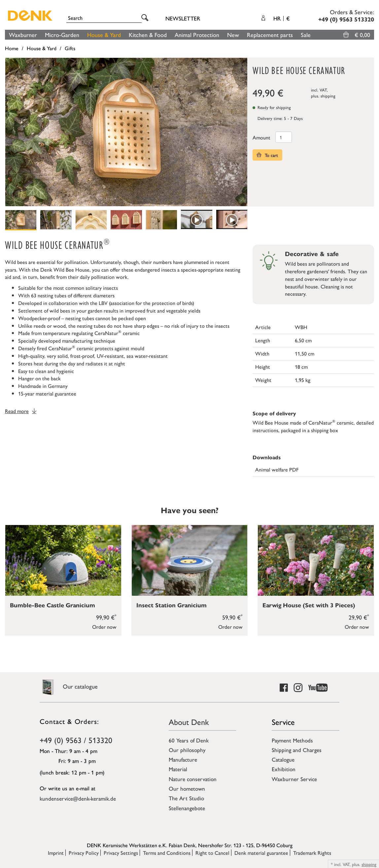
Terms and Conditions (167, 853)
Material (178, 769)
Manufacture (183, 759)
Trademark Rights (312, 853)
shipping (328, 96)
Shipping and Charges (297, 750)
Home (12, 48)
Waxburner (23, 35)
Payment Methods (292, 740)
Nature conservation (193, 779)
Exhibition (284, 769)
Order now (104, 627)
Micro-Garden (62, 35)
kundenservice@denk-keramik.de (78, 798)
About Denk (189, 722)
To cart (267, 155)
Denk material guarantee (261, 853)
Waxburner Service (294, 779)
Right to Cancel (212, 853)
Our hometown (187, 788)
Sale (306, 35)
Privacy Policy (84, 853)
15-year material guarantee (47, 393)
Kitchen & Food (148, 35)
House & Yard (104, 35)
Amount (261, 137)
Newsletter (183, 18)
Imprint (56, 853)
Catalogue (283, 759)
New (233, 35)
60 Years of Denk (189, 740)
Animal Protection (197, 35)
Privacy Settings (121, 853)
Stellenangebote (187, 808)
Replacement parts (270, 35)
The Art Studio (186, 798)
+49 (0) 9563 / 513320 (76, 740)
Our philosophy (187, 750)
